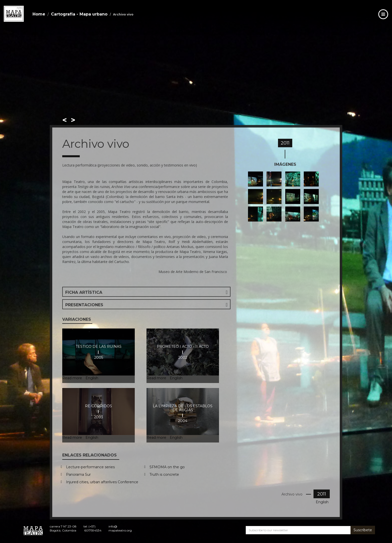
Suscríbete (363, 530)
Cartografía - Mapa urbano (79, 14)
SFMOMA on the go (167, 467)
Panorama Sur (78, 474)
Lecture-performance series (90, 467)
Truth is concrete (164, 474)
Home (39, 14)
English (322, 502)
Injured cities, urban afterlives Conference (102, 482)
